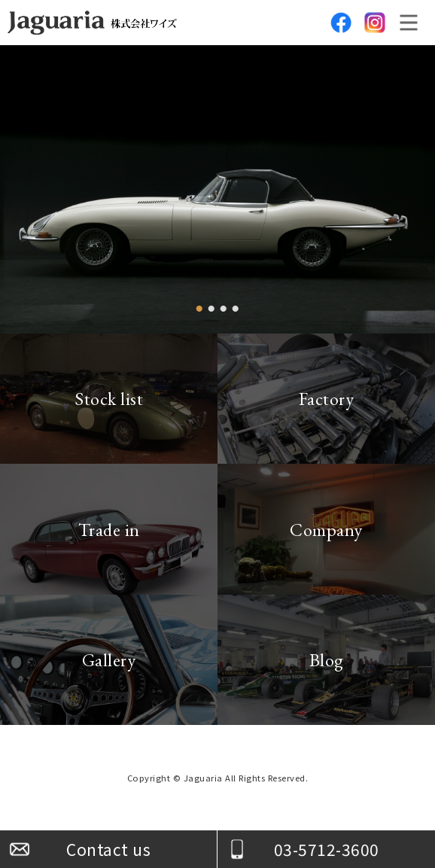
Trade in (109, 530)
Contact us (108, 849)
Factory (327, 399)
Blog (327, 660)
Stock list (109, 399)
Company (326, 530)
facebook (341, 23)
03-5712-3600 (327, 849)
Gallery (109, 660)
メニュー (409, 23)
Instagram (375, 23)
